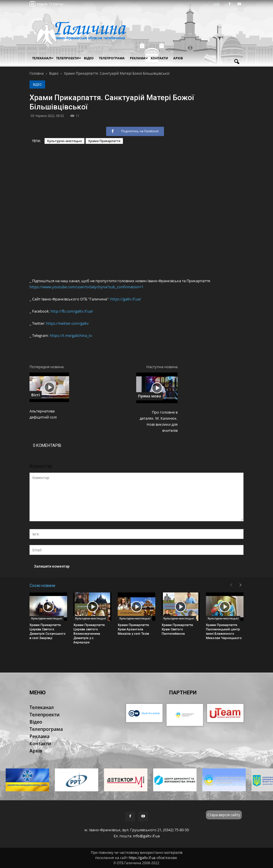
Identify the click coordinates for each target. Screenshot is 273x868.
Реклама (139, 58)
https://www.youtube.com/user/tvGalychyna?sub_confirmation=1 (86, 287)
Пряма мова (150, 396)
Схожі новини (42, 586)
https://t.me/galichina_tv (71, 335)
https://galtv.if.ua (142, 858)
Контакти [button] (159, 58)
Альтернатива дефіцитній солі (43, 414)
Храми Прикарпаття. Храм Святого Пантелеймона (178, 629)
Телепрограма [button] (112, 58)
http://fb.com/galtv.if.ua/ (72, 311)
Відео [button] (89, 58)
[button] (237, 62)
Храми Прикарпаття (104, 141)
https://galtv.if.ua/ (126, 299)
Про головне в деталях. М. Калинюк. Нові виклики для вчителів (159, 421)
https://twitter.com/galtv (67, 323)
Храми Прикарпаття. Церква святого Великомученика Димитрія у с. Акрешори (90, 634)
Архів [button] (178, 58)
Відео (37, 85)
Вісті (36, 395)
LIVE (218, 4)
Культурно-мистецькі (64, 141)
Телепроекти (69, 58)
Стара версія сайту (224, 815)
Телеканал (43, 58)
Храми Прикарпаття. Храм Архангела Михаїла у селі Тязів (134, 629)
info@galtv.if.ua (146, 836)
